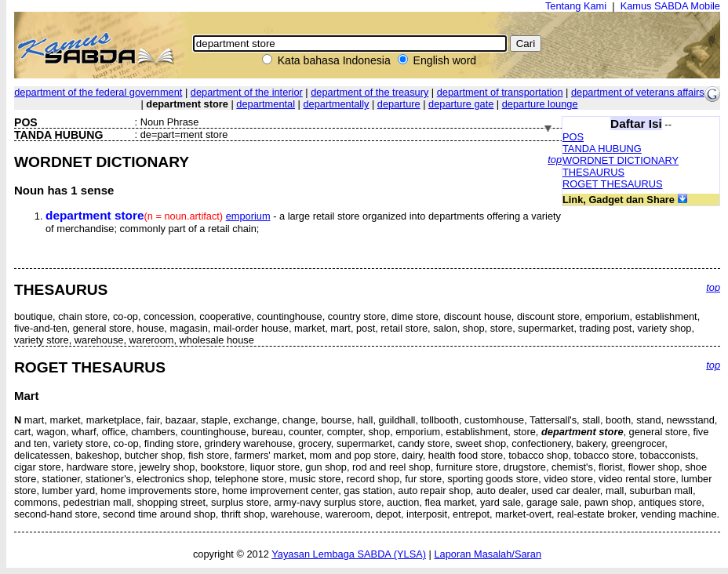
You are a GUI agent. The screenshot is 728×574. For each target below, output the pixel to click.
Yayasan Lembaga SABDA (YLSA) (349, 554)
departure (399, 104)
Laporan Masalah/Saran (488, 554)
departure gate (461, 104)
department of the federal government (98, 92)
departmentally (336, 104)
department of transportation (500, 92)
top (555, 160)
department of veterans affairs (638, 92)
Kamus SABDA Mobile (670, 6)
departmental (266, 104)
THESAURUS (593, 172)
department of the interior (247, 92)
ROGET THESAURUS (613, 184)
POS (573, 137)
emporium (248, 216)
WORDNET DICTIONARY (621, 160)
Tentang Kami (576, 6)
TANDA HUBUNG (602, 149)
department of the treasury (369, 92)
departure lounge (540, 104)
